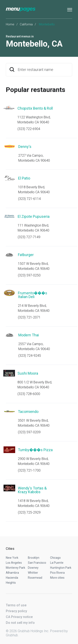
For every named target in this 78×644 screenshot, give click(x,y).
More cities (57, 578)
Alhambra (12, 573)
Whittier (33, 573)
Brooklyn (34, 558)
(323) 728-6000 (29, 394)
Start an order (64, 114)
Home (10, 24)
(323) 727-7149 (29, 237)
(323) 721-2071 (29, 317)
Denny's (25, 147)
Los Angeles (14, 563)
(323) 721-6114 (29, 199)
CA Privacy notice (19, 617)
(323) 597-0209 (29, 432)
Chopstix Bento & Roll (35, 108)
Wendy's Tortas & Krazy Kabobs (32, 490)
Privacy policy (16, 611)
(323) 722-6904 (29, 129)
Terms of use (16, 605)
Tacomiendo (28, 412)
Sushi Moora (28, 373)
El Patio (24, 178)
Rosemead (35, 578)
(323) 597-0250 (29, 275)
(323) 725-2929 (29, 512)
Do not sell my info (20, 623)
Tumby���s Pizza (35, 450)
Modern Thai (29, 335)
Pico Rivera (57, 573)
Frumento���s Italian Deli (33, 295)
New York (12, 558)
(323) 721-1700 (29, 470)
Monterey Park (15, 568)
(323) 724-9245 (30, 356)
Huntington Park (61, 568)
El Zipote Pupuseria (34, 216)
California (26, 24)
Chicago (55, 558)
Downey (33, 568)
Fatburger (26, 255)
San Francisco (37, 563)
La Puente (57, 563)
